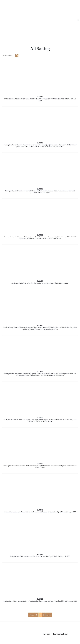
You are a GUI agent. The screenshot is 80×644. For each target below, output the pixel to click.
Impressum (47, 637)
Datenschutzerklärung (61, 637)
